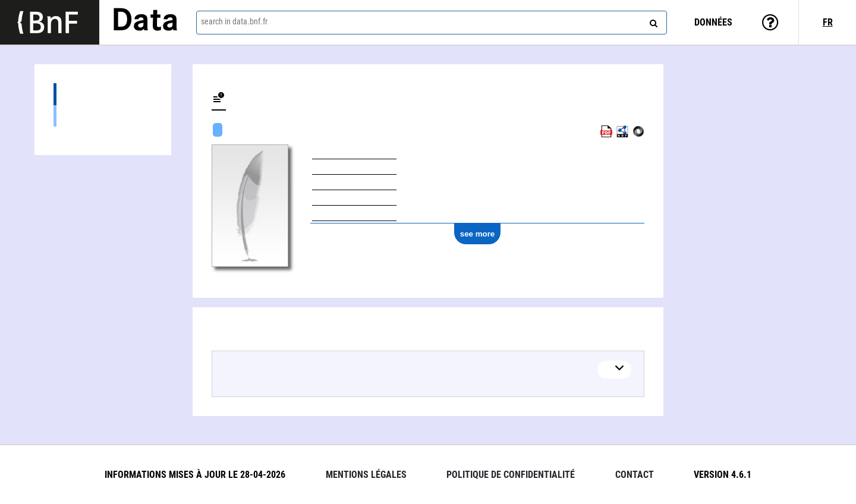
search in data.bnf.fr (234, 21)
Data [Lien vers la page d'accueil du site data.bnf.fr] (145, 22)
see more (478, 234)
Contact (635, 475)
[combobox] (432, 23)
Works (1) (103, 94)
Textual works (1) (103, 116)
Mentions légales (366, 475)
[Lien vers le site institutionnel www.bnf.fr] (50, 22)
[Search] (652, 21)
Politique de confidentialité (511, 475)
